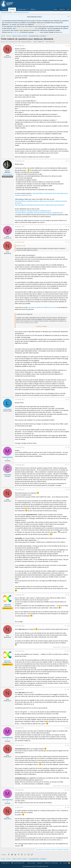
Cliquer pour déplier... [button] (42, 326)
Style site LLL (6, 863)
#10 (68, 626)
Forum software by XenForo (35, 866)
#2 (68, 161)
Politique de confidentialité (51, 863)
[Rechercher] (68, 9)
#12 (68, 689)
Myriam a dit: (20, 246)
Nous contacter (31, 863)
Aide (61, 863)
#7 (68, 465)
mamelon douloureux (26, 42)
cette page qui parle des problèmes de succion (42, 307)
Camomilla (7, 475)
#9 (68, 595)
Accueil (5, 9)
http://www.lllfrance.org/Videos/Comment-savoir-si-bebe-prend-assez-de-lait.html (40, 205)
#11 (68, 651)
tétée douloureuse (50, 42)
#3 (68, 227)
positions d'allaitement (39, 42)
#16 (68, 807)
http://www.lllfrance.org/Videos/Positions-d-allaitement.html (33, 211)
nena (4, 42)
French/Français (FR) (18, 863)
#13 (68, 728)
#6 (68, 447)
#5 (68, 400)
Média (33, 9)
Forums (12, 9)
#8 (68, 490)
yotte (7, 236)
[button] (28, 9)
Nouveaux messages (7, 12)
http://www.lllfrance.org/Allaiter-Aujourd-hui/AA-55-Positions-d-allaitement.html (39, 213)
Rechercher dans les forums (21, 12)
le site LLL (16, 32)
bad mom (7, 605)
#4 (68, 242)
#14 (68, 745)
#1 (68, 46)
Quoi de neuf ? (22, 9)
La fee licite (7, 409)
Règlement (40, 863)
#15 (68, 790)
